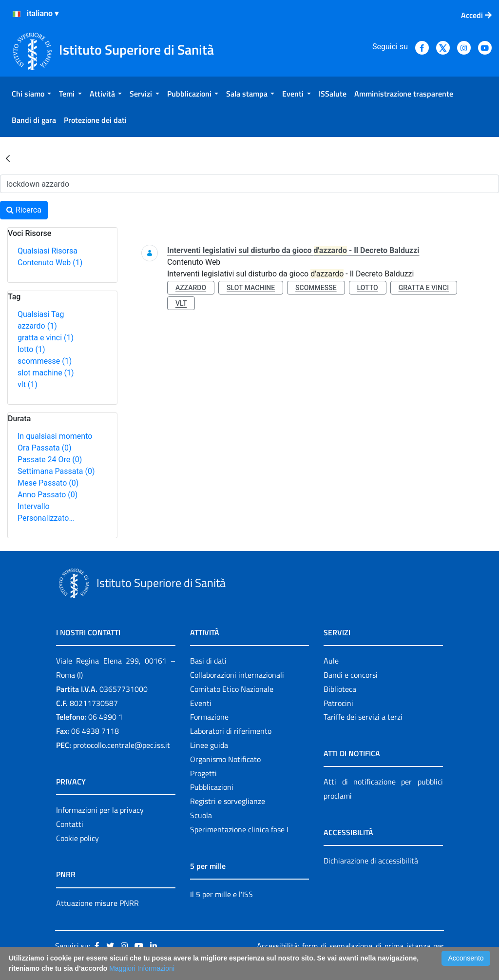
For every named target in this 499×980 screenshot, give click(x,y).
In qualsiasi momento (55, 436)
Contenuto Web (50, 263)
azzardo (37, 326)
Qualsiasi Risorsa (48, 251)
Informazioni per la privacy (100, 810)
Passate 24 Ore (50, 460)
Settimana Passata (56, 471)
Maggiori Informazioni (142, 968)
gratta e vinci (46, 338)
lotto (31, 349)
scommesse (45, 361)
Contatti (70, 824)
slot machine (46, 373)
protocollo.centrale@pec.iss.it (122, 745)
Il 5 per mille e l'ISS (221, 894)
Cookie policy (77, 838)
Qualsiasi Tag (41, 314)
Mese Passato (48, 483)
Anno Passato (48, 495)
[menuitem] (31, 94)
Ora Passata (45, 448)
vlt (28, 384)
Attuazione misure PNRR (97, 903)
